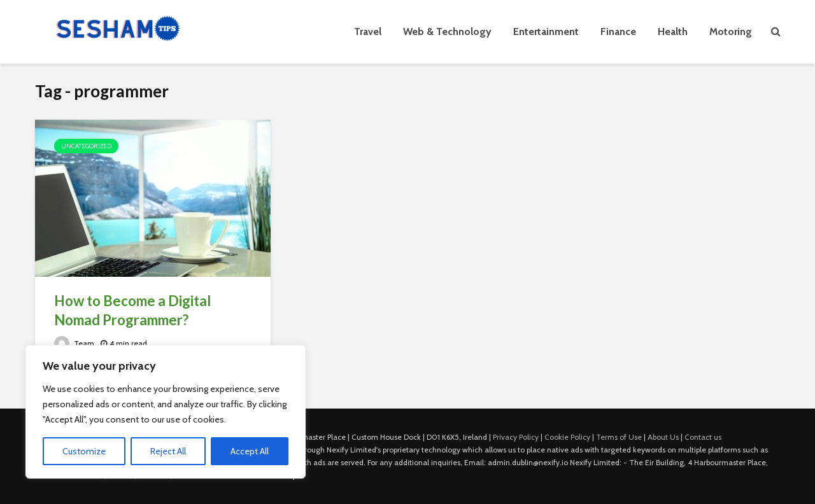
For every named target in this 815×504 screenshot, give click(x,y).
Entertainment (546, 31)
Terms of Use (619, 437)
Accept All (250, 451)
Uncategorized (86, 146)
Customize (84, 451)
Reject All (168, 451)
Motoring (731, 31)
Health (673, 31)
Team (74, 343)
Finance (618, 31)
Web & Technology (447, 31)
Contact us (703, 437)
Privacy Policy (516, 437)
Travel (368, 31)
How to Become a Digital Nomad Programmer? (132, 310)
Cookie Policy (567, 437)
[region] (166, 412)
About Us (663, 437)
